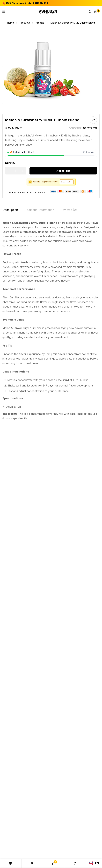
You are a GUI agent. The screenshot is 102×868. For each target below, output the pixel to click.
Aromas (40, 23)
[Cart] (96, 12)
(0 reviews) (90, 128)
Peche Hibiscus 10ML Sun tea (83, 481)
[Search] (90, 12)
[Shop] (11, 864)
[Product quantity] (16, 171)
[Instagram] (11, 642)
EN (94, 863)
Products (25, 23)
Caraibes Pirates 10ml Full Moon (15, 481)
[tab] (10, 210)
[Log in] (32, 864)
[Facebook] (12, 637)
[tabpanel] (51, 321)
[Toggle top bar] (99, 3)
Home (10, 23)
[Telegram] (11, 646)
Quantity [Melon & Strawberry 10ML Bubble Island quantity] (10, 163)
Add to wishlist (93, 120)
